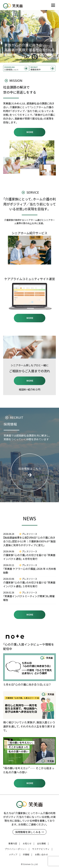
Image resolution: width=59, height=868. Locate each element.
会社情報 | (43, 843)
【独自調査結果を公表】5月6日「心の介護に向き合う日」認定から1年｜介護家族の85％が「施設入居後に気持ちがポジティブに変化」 (29, 541)
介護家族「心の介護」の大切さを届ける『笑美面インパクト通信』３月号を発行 (29, 584)
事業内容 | (14, 843)
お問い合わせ (41, 854)
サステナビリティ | (42, 849)
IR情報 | (27, 854)
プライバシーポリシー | (17, 849)
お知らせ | (28, 843)
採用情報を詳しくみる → (29, 832)
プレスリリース (29, 534)
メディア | (14, 854)
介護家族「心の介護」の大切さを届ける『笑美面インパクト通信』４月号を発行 (29, 557)
